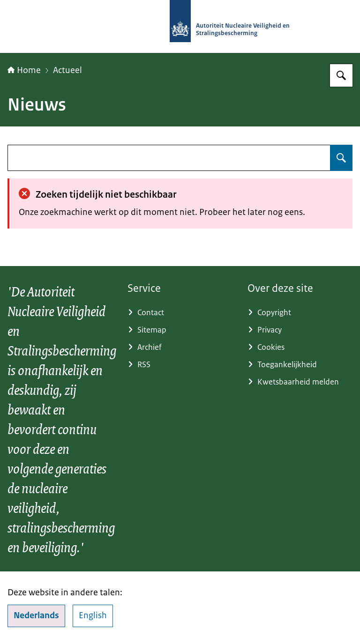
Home (24, 70)
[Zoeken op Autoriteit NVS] (341, 75)
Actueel (67, 70)
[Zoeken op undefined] (341, 158)
